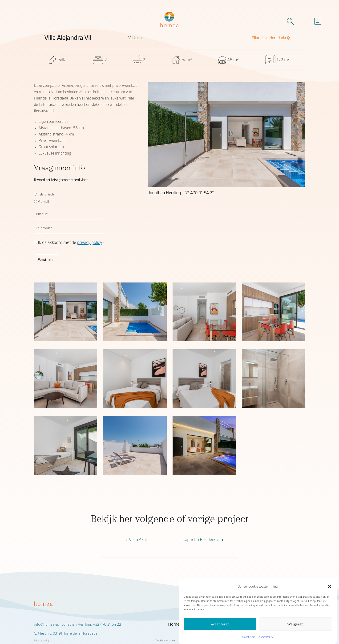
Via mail (43, 202)
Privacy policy (42, 640)
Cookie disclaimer (166, 640)
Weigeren (295, 624)
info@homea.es (46, 624)
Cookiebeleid (248, 637)
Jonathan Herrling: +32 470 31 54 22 (92, 624)
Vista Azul (135, 540)
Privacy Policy (265, 637)
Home (174, 624)
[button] (330, 586)
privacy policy (90, 242)
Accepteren (220, 624)
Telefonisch (46, 194)
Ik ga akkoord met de (71, 242)
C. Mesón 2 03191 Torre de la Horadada (66, 633)
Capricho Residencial (204, 540)
